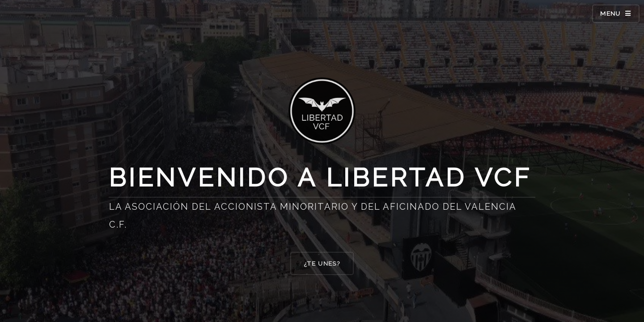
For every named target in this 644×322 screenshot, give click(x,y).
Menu (610, 13)
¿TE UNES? (322, 264)
